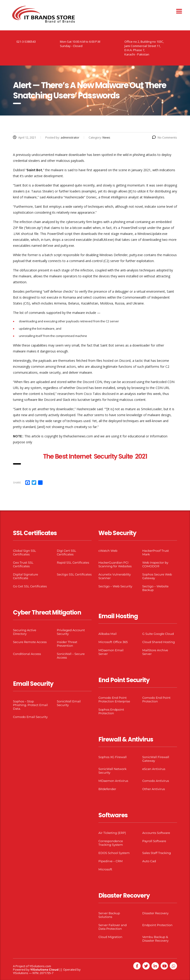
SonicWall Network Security (112, 771)
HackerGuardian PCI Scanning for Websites (115, 564)
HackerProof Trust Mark (156, 552)
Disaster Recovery (155, 913)
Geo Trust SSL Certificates (23, 564)
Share (17, 482)
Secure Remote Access (30, 642)
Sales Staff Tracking (157, 853)
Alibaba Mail (108, 634)
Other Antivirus (154, 789)
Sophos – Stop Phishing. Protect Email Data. (30, 705)
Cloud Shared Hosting (159, 642)
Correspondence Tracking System (111, 843)
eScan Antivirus (154, 769)
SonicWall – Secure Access (71, 656)
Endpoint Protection (157, 925)
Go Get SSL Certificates (30, 586)
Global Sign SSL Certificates (24, 552)
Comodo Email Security (30, 717)
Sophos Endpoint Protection (111, 711)
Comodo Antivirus (156, 781)
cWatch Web (108, 551)
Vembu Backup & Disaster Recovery (155, 939)
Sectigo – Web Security (115, 586)
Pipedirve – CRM (110, 861)
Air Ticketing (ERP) (112, 833)
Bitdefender (107, 789)
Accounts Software (156, 833)
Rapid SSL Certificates (73, 562)
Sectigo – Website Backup (155, 588)
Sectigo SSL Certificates (74, 574)
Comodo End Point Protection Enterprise (114, 699)
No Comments (165, 137)
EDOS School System (114, 853)
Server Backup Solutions (109, 915)
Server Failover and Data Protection (113, 927)
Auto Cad (149, 861)
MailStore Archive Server (155, 652)
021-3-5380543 (26, 42)
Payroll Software (154, 841)
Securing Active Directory (25, 632)
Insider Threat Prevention (67, 644)
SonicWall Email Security (69, 703)
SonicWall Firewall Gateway (156, 759)
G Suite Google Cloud (158, 634)
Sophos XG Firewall (113, 757)
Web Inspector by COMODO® (155, 564)
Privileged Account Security (71, 632)
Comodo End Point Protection (157, 699)
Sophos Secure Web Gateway (157, 576)
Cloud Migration (110, 937)
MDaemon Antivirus (113, 781)
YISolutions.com (40, 966)
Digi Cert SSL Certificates (67, 552)
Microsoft (105, 869)
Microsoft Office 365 (113, 642)
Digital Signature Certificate (26, 576)
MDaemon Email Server (111, 652)
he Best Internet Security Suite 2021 (97, 456)
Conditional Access (27, 654)
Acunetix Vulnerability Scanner (115, 576)
